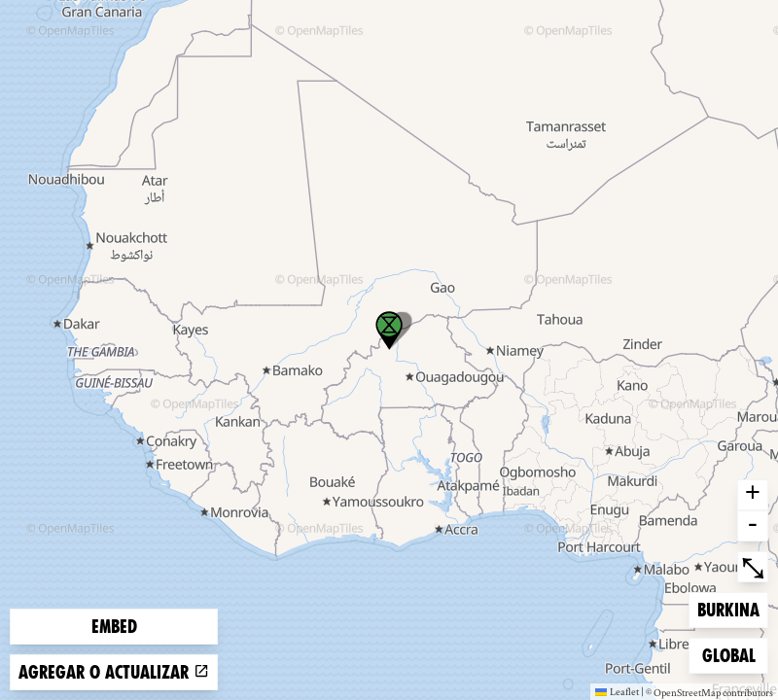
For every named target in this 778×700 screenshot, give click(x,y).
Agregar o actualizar (114, 672)
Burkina (728, 608)
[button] (389, 331)
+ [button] (753, 495)
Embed (114, 627)
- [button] (753, 526)
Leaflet (617, 691)
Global (733, 654)
